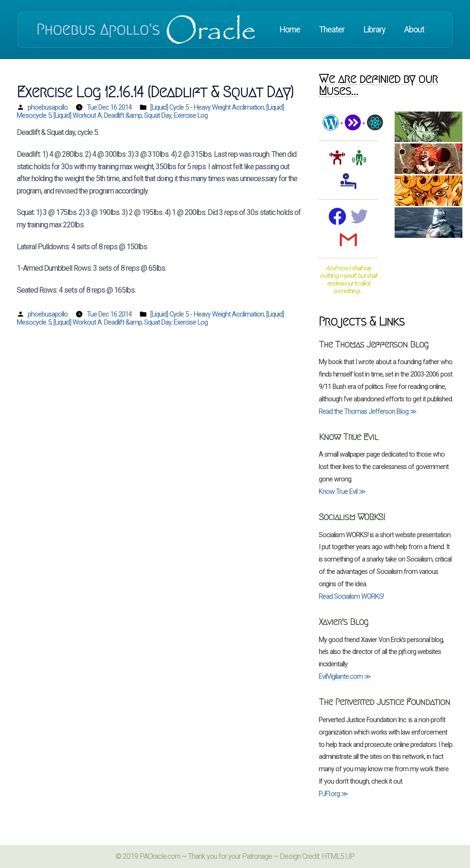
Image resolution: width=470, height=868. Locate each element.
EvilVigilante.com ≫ (345, 677)
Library (374, 30)
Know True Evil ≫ (342, 492)
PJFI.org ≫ (333, 794)
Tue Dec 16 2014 (109, 107)
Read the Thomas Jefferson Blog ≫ (368, 412)
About (414, 30)
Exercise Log (191, 115)
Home (290, 30)
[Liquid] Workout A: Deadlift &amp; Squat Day (112, 115)
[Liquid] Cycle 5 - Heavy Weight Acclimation (207, 107)
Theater (332, 30)
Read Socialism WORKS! (351, 597)
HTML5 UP (338, 856)
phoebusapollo (48, 107)
